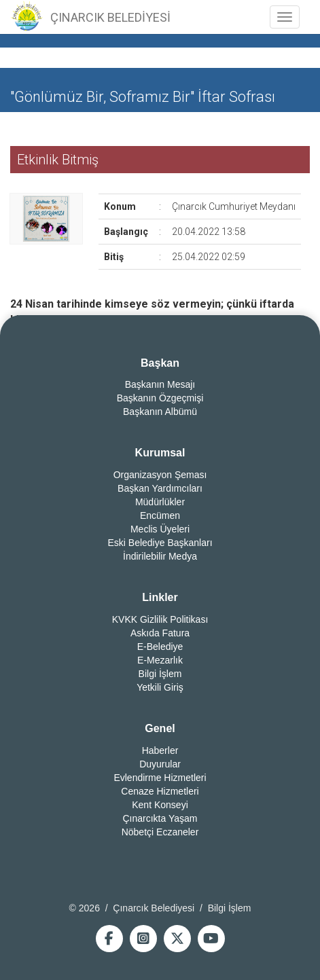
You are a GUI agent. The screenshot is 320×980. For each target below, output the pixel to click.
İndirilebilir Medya (160, 556)
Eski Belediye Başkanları (160, 543)
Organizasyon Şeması (160, 475)
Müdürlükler (160, 502)
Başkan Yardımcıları (160, 488)
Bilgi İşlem (160, 674)
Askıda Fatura (160, 633)
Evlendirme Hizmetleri (160, 778)
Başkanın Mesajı (160, 384)
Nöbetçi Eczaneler (160, 832)
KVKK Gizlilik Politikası (160, 619)
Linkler (160, 597)
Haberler (160, 750)
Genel (160, 728)
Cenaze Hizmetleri (160, 791)
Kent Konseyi (160, 805)
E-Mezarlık (160, 660)
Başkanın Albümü (160, 412)
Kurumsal (160, 453)
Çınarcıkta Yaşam (160, 818)
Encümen (160, 515)
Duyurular (160, 764)
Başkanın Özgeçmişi (160, 398)
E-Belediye (160, 647)
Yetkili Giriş (160, 687)
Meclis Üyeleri (160, 529)
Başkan (160, 363)
